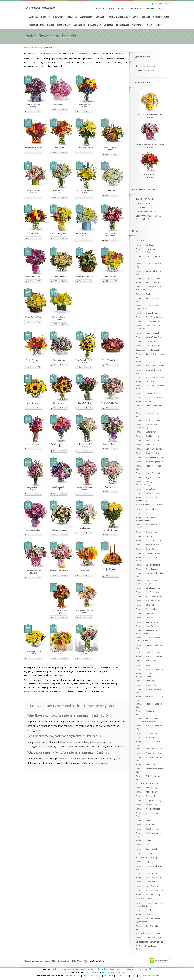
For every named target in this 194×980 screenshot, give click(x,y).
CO (88, 975)
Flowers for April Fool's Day (147, 592)
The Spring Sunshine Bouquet (33, 653)
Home (27, 48)
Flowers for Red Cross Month (148, 532)
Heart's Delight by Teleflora (59, 488)
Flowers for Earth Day (145, 618)
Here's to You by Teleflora (84, 106)
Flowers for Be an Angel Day (147, 453)
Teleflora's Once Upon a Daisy (84, 235)
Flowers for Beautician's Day (148, 873)
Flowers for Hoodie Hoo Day (148, 346)
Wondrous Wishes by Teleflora (59, 445)
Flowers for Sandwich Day (147, 796)
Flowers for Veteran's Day (146, 805)
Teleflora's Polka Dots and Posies (33, 572)
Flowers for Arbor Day (145, 626)
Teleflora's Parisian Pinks (110, 403)
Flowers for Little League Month (149, 588)
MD (144, 975)
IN (120, 975)
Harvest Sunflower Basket (59, 653)
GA (105, 975)
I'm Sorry (140, 241)
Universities (149, 9)
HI (109, 975)
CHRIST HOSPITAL (143, 203)
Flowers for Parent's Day (146, 402)
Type (159, 25)
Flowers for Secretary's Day (147, 622)
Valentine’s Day (36, 25)
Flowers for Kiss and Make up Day (150, 457)
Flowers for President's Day (147, 341)
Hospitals (121, 9)
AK (71, 975)
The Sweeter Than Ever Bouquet (84, 611)
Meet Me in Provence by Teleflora (84, 192)
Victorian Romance (59, 530)
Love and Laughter (33, 530)
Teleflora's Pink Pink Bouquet (84, 488)
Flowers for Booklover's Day (148, 436)
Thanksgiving (122, 25)
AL (67, 975)
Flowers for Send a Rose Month (149, 878)
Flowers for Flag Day (144, 862)
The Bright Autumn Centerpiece (110, 570)
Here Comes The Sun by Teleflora (84, 361)
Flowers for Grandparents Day (148, 541)
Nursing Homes (86, 969)
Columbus (116, 972)
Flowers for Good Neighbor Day (149, 565)
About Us (50, 961)
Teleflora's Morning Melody (33, 106)
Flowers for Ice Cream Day (147, 382)
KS (127, 975)
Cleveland (96, 972)
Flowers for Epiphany (145, 294)
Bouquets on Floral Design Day (149, 350)
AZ (75, 975)
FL (101, 975)
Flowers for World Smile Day (148, 652)
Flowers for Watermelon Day (148, 420)
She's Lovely (59, 105)
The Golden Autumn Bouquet (59, 611)
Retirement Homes (71, 969)
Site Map (77, 961)
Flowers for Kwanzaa (145, 915)
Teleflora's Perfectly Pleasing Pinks (110, 235)
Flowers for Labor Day (145, 536)
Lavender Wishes (84, 403)
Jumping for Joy (33, 444)
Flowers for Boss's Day (145, 681)
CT (92, 975)
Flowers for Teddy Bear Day (147, 545)
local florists (55, 969)
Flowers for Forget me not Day (149, 800)
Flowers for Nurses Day (145, 737)
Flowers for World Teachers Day (149, 657)
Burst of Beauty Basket (110, 360)
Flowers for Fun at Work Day (148, 283)
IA (124, 975)
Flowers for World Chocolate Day (150, 366)
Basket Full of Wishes (33, 317)
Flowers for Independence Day (148, 362)
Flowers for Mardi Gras (145, 489)
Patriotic (108, 25)
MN (158, 975)
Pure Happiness (59, 403)
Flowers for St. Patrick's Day (147, 509)
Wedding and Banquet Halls (126, 969)
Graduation (79, 25)
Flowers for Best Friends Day (148, 849)
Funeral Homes (135, 9)
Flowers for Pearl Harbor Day (148, 895)
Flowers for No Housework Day (149, 596)
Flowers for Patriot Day (145, 549)
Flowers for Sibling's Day (146, 605)
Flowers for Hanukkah (145, 910)
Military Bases (108, 969)
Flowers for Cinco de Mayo (147, 733)
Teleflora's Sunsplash (110, 276)
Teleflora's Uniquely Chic (33, 361)
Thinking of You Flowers (146, 66)
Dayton (125, 972)
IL (116, 975)
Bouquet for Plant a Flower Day (149, 505)
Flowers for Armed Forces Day (148, 753)
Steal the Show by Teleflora (33, 488)
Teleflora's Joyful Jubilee (33, 276)
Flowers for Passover (145, 613)
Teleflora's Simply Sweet (59, 571)
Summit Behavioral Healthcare (148, 212)
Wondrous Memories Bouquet (84, 653)
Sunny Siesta (84, 571)
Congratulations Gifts (145, 70)
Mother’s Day (64, 25)
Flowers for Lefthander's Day (148, 445)
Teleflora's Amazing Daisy (59, 192)
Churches (161, 9)
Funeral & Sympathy (119, 17)
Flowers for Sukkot (144, 665)
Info (38, 111)
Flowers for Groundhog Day (148, 313)
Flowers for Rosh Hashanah (147, 569)
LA (136, 975)
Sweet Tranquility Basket (110, 149)
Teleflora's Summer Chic (33, 148)
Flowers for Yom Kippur (146, 661)
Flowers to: (101, 9)
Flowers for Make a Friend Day (148, 337)
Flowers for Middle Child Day (148, 440)
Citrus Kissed (59, 148)
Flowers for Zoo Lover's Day (148, 601)
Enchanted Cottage (110, 444)
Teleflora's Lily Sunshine (84, 148)
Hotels (111, 9)
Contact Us (64, 961)
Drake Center (141, 208)
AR (79, 975)
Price (149, 25)
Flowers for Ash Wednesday (147, 493)
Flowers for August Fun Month (148, 473)
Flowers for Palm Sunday (146, 609)
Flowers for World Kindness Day (149, 809)
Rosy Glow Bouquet (110, 530)
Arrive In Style (110, 487)
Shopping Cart (165, 4)
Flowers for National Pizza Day (149, 333)
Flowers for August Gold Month (149, 477)
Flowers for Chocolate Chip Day (149, 749)
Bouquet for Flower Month (147, 783)
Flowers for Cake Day (145, 820)
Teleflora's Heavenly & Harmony (84, 445)
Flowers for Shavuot (144, 845)
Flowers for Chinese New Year (148, 321)
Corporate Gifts (161, 17)
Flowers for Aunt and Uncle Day (149, 397)
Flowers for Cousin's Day (146, 393)
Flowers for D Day (143, 841)
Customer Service (33, 961)
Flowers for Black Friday (146, 825)
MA (149, 975)
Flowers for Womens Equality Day (150, 462)
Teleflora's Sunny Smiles (59, 234)
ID (113, 975)
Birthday (45, 17)
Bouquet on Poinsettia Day (147, 899)
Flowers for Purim (143, 513)
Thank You (72, 17)
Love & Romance (141, 17)
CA (84, 975)
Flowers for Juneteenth (145, 245)
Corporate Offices (146, 969)
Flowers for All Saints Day (146, 788)
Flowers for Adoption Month (148, 829)
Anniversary (86, 17)
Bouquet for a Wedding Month (148, 933)
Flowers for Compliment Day (148, 278)
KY (132, 975)
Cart (29, 111)
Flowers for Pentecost (145, 853)
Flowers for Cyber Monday (147, 886)
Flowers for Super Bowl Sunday (149, 317)
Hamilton (105, 972)
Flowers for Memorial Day (147, 765)
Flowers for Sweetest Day (146, 685)
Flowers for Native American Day (149, 669)
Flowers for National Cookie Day (149, 890)
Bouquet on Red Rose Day (146, 858)
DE (97, 975)
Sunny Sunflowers (33, 403)
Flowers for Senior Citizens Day (149, 449)
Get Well (100, 17)
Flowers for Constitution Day (148, 553)
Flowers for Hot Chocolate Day (149, 938)
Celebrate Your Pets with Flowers (149, 942)
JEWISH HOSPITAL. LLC (145, 199)
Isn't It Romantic (84, 528)
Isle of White (110, 191)
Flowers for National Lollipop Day (150, 377)
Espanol (154, 4)
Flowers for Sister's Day (146, 432)
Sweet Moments (59, 360)
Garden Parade (33, 234)
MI (153, 975)
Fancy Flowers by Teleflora (33, 192)
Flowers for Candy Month (146, 882)
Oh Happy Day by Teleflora (59, 318)
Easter (50, 25)
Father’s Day (94, 25)
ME (140, 975)
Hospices (98, 969)
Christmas (137, 25)
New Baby (58, 17)
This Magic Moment (59, 276)
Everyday (33, 17)
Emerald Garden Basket (84, 276)
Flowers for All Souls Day (146, 792)
